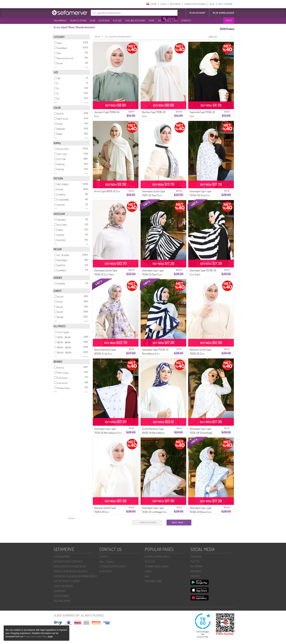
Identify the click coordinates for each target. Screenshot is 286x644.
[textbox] (126, 13)
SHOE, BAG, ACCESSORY (135, 21)
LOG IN (163, 4)
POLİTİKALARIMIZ (62, 601)
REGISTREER (175, 4)
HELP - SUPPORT (225, 4)
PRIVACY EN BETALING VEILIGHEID (71, 571)
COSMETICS (186, 21)
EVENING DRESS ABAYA (157, 566)
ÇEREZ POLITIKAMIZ (63, 586)
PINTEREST (196, 571)
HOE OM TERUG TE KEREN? (67, 581)
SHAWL (148, 571)
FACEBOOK (196, 557)
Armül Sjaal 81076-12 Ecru (107, 191)
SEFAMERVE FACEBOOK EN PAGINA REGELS (75, 576)
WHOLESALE (106, 571)
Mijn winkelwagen (224, 13)
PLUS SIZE (117, 21)
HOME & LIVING (171, 21)
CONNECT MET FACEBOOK (195, 4)
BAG (147, 576)
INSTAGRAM (196, 566)
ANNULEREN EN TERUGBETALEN (70, 566)
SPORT (152, 21)
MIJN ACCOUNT (197, 13)
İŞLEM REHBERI (61, 596)
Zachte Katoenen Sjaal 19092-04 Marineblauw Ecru (153, 433)
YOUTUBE (195, 576)
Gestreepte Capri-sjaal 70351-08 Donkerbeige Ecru (201, 433)
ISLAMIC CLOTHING (78, 21)
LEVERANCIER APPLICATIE (112, 566)
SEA (159, 21)
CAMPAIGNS (60, 591)
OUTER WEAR (104, 21)
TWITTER (195, 561)
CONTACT (104, 557)
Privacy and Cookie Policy (36, 637)
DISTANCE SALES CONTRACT (68, 561)
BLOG (212, 4)
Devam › (72, 518)
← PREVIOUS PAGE (147, 523)
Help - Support (107, 561)
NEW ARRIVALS (60, 21)
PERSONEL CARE (153, 581)
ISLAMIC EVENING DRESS (157, 557)
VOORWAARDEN (62, 557)
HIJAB (92, 21)
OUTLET (229, 21)
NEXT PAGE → (179, 523)
